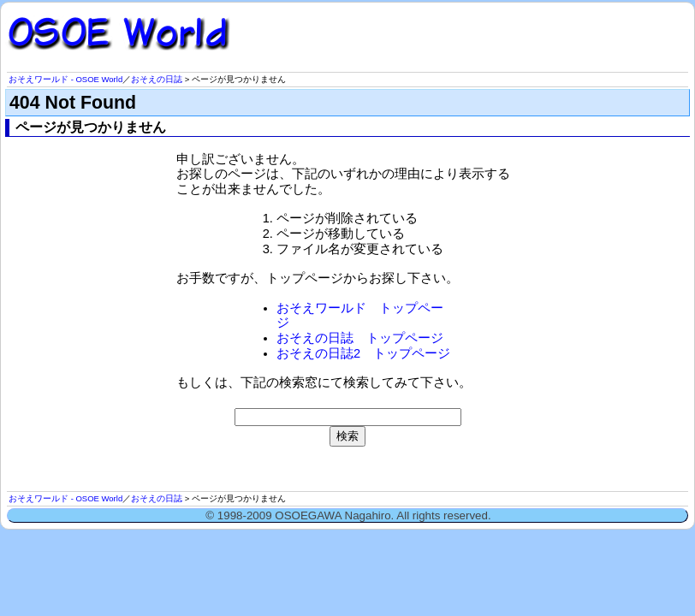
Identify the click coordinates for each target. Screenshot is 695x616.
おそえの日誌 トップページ (360, 338)
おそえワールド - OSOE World (65, 79)
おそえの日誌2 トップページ (363, 353)
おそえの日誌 (157, 79)
